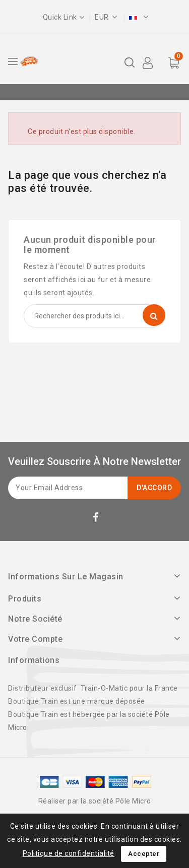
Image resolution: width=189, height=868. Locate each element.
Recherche (154, 315)
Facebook (97, 519)
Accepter (144, 854)
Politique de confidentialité (69, 853)
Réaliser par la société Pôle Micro (95, 801)
